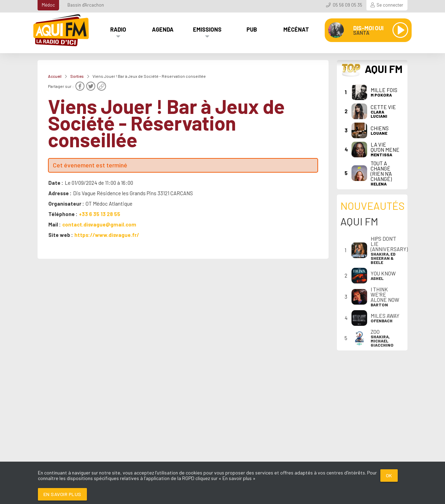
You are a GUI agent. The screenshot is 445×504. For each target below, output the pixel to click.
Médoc (48, 5)
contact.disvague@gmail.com (99, 224)
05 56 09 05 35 (347, 5)
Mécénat (296, 29)
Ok (389, 475)
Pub (252, 29)
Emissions (207, 29)
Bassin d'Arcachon (86, 5)
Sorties (77, 76)
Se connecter (390, 5)
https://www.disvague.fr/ (107, 235)
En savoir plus (62, 494)
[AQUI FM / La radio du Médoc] (62, 30)
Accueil (55, 76)
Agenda (163, 29)
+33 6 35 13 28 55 (100, 214)
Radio (118, 29)
